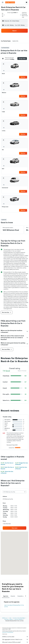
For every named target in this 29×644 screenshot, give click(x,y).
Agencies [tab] (6, 596)
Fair (6, 427)
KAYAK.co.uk (5, 618)
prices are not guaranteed (8, 632)
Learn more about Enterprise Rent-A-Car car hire (14, 606)
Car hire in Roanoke (19, 619)
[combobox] (3, 15)
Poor (6, 430)
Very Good (7, 421)
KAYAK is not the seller (15, 637)
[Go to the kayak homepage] (10, 2)
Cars (10, 618)
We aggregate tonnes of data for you (15, 639)
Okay (6, 425)
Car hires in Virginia (9, 619)
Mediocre (7, 428)
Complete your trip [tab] (23, 596)
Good (6, 423)
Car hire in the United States (19, 618)
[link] (14, 528)
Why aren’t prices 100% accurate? (15, 642)
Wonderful (7, 420)
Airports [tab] (13, 596)
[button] (3, 2)
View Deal (23, 77)
